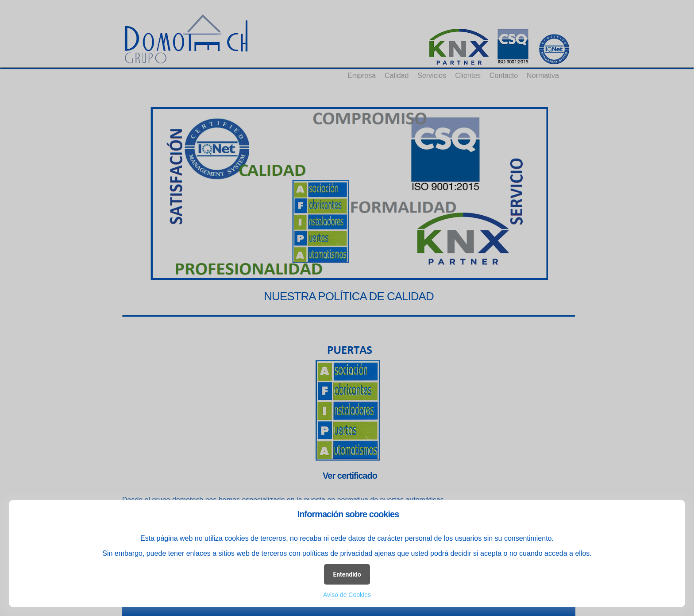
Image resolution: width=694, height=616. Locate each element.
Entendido (347, 574)
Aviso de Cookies (347, 595)
